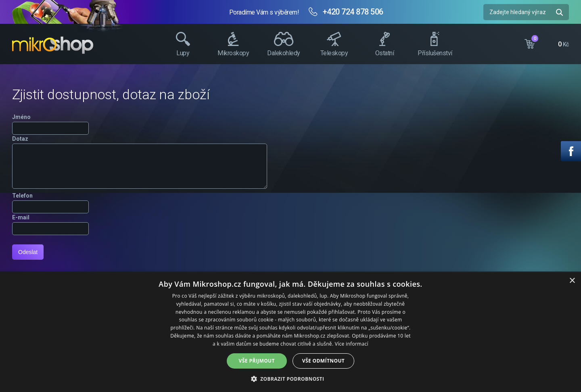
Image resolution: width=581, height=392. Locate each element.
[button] (291, 378)
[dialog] (290, 332)
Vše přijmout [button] (257, 361)
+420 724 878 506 (353, 12)
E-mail (21, 217)
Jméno (21, 117)
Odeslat (28, 252)
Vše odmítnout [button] (323, 361)
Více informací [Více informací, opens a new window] (352, 344)
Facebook (571, 151)
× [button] (572, 281)
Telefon (22, 196)
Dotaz (20, 139)
